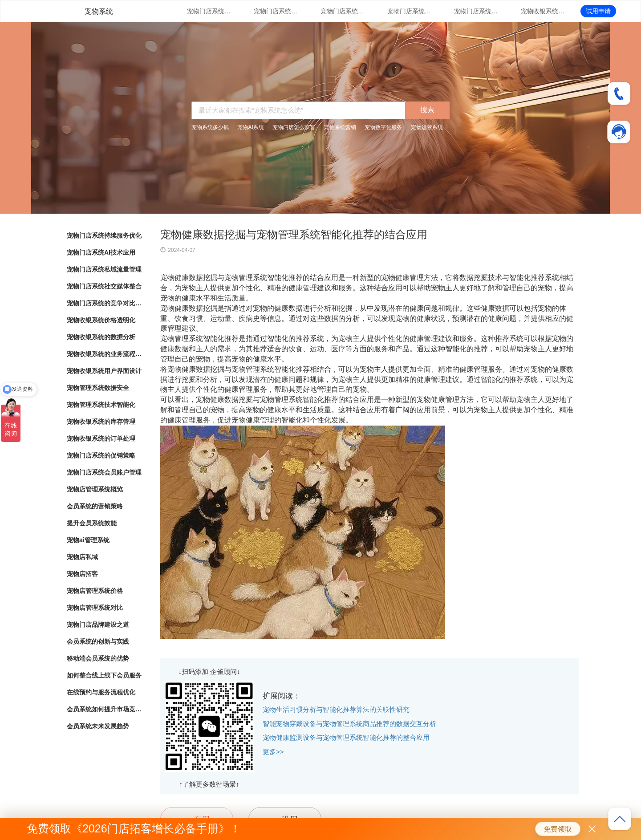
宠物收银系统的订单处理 (101, 438)
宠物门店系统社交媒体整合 (410, 11)
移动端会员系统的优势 (98, 658)
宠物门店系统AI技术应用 (276, 11)
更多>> (273, 752)
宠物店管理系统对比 (95, 608)
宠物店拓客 (82, 574)
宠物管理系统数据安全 (98, 388)
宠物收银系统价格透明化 (543, 11)
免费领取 (558, 829)
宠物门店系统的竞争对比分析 (476, 11)
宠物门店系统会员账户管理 (104, 472)
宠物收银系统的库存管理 (101, 422)
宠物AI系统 (250, 127)
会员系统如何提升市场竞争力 (105, 709)
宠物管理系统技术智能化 (101, 405)
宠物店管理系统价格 (95, 591)
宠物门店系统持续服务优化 (209, 11)
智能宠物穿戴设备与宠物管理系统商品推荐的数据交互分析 (349, 724)
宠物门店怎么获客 (294, 127)
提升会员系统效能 (92, 523)
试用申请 (598, 11)
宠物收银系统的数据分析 (101, 337)
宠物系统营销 (340, 127)
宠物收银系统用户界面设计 (104, 371)
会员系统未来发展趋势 (98, 726)
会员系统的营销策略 (95, 506)
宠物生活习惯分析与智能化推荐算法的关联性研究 (336, 709)
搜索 (427, 110)
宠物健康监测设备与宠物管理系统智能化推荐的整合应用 (346, 737)
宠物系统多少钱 (210, 127)
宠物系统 (99, 11)
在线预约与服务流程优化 (101, 692)
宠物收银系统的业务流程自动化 (105, 354)
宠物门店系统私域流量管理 (343, 11)
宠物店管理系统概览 (95, 489)
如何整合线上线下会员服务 (104, 675)
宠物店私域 (82, 557)
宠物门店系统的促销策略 (101, 455)
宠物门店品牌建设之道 (98, 625)
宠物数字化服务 (383, 127)
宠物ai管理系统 (88, 540)
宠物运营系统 (427, 127)
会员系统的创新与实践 (98, 641)
